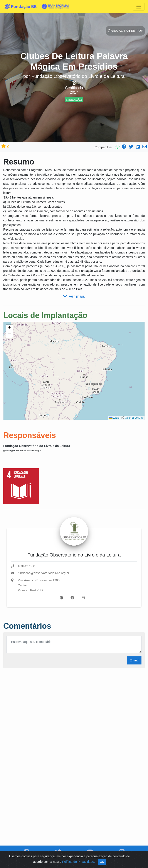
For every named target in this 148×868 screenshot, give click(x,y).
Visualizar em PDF (125, 31)
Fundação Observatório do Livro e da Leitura (37, 446)
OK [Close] (102, 862)
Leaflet (115, 418)
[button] (9, 328)
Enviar (134, 660)
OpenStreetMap (134, 418)
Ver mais (74, 296)
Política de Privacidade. (79, 862)
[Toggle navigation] (139, 7)
